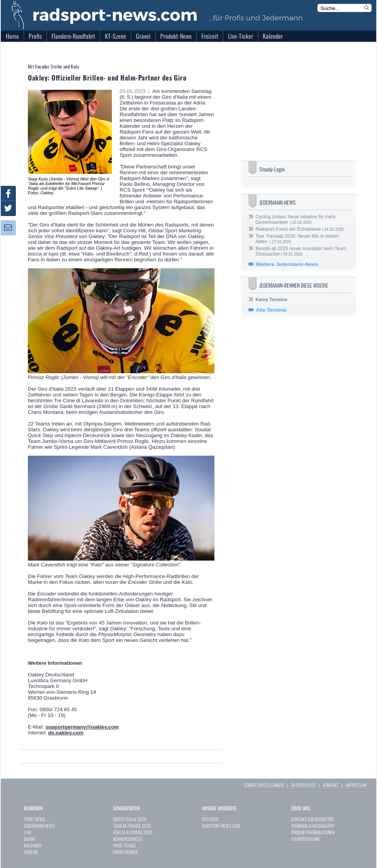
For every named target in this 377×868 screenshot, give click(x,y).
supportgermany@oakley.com (82, 727)
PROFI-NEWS (35, 819)
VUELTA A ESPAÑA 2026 (133, 832)
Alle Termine (271, 310)
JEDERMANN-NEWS (39, 826)
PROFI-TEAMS (124, 845)
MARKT (30, 839)
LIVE (28, 832)
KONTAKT (331, 785)
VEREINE (31, 852)
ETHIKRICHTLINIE (306, 839)
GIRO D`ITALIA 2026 (130, 819)
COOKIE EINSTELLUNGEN (264, 785)
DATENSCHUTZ (303, 785)
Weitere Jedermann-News (287, 264)
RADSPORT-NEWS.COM (221, 826)
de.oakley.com (66, 733)
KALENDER (33, 845)
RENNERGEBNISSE (128, 839)
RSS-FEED (210, 819)
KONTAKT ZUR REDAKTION (312, 819)
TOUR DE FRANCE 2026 (132, 826)
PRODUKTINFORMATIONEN (313, 832)
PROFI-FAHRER (125, 852)
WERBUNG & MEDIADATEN (313, 826)
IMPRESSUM (356, 785)
